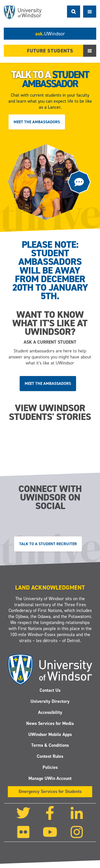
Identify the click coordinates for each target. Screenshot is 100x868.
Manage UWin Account (50, 778)
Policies (50, 767)
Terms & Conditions (50, 746)
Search (74, 12)
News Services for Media (50, 723)
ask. (50, 34)
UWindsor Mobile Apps (50, 734)
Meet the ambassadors (37, 122)
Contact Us (50, 690)
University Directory (50, 701)
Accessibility (50, 712)
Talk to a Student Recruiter (48, 544)
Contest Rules (50, 756)
